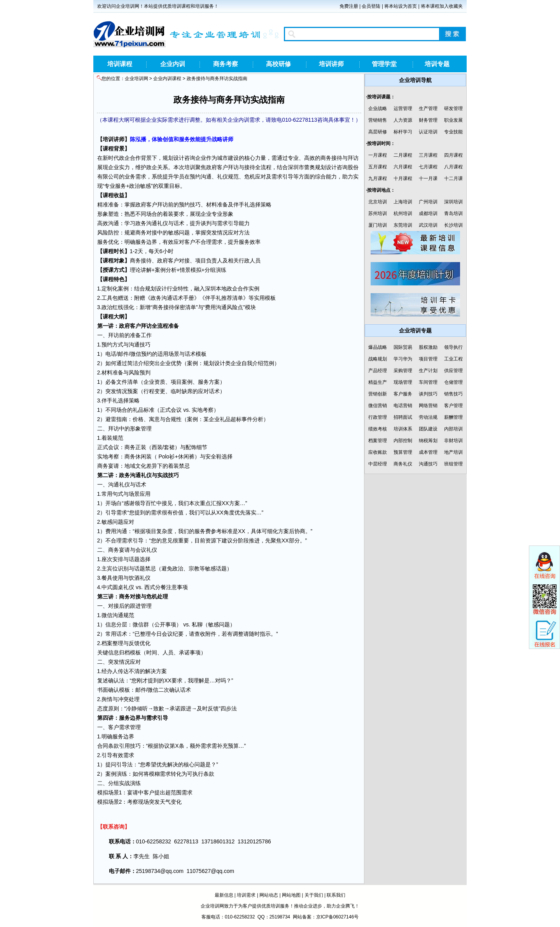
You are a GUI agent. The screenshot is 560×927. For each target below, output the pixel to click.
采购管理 (403, 371)
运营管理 (403, 108)
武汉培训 (428, 225)
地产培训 (453, 452)
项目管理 (428, 359)
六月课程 (403, 167)
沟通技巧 (428, 464)
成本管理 (428, 452)
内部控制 (403, 441)
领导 (140, 503)
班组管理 (453, 464)
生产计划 (428, 371)
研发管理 (453, 108)
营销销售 (378, 120)
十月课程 (403, 178)
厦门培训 (378, 225)
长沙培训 (453, 225)
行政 (244, 261)
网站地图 (291, 895)
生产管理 (428, 108)
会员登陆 (371, 6)
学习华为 (403, 359)
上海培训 (403, 202)
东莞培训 (403, 225)
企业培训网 (136, 79)
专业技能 (453, 132)
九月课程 (378, 178)
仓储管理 (453, 382)
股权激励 (428, 347)
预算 (233, 746)
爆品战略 (378, 347)
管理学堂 (384, 64)
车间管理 (428, 382)
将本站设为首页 (401, 6)
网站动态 (269, 895)
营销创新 (378, 394)
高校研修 (278, 64)
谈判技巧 (428, 394)
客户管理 (453, 406)
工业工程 (453, 359)
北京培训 (378, 202)
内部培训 (453, 429)
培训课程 (120, 64)
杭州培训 (403, 213)
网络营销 (428, 406)
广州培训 (428, 202)
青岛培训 (453, 213)
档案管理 (378, 441)
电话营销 (403, 406)
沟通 (206, 177)
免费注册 (349, 6)
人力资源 (403, 120)
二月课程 (403, 155)
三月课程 (428, 155)
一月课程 (378, 155)
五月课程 (378, 167)
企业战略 (378, 108)
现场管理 (403, 382)
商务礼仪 (403, 464)
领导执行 (453, 347)
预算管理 (403, 452)
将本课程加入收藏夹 (442, 6)
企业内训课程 (167, 79)
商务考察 (226, 64)
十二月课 (453, 178)
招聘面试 (403, 417)
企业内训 (173, 64)
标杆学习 (403, 132)
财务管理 (428, 120)
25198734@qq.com (160, 871)
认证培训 (428, 132)
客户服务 (403, 394)
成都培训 (428, 213)
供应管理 (453, 371)
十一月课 (428, 178)
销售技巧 (453, 394)
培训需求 (246, 895)
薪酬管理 (453, 417)
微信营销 (378, 406)
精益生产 (378, 382)
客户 (222, 167)
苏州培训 (378, 213)
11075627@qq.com (210, 871)
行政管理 (378, 417)
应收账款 (378, 452)
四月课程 (453, 155)
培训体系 (403, 429)
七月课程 (428, 167)
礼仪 (222, 177)
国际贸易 (403, 347)
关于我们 (314, 895)
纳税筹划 (428, 441)
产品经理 (378, 371)
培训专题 (437, 64)
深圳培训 (453, 202)
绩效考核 (378, 429)
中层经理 (378, 464)
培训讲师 (331, 64)
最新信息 (224, 895)
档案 (107, 643)
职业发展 (453, 120)
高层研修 (378, 132)
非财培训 (453, 441)
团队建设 (428, 429)
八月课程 (453, 167)
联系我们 (336, 895)
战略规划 (378, 359)
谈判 (206, 223)
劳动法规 (428, 417)
